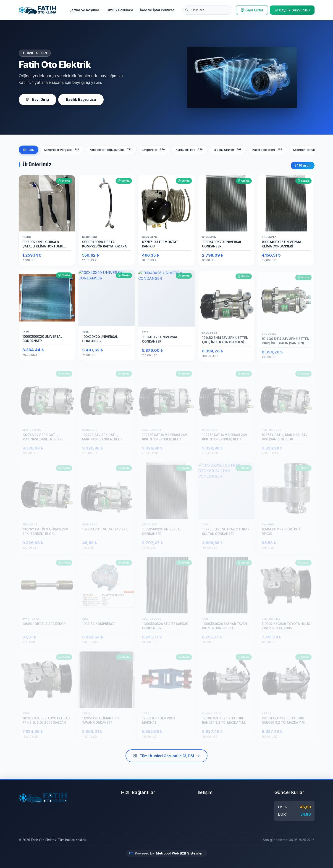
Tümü (29, 150)
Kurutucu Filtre (190, 150)
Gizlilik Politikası (120, 10)
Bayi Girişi (252, 10)
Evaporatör (154, 150)
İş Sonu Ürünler (228, 150)
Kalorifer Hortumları (311, 150)
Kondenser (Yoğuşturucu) (111, 150)
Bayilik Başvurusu (292, 10)
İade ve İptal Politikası (158, 10)
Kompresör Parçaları (62, 150)
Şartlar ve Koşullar (84, 10)
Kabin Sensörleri (268, 150)
